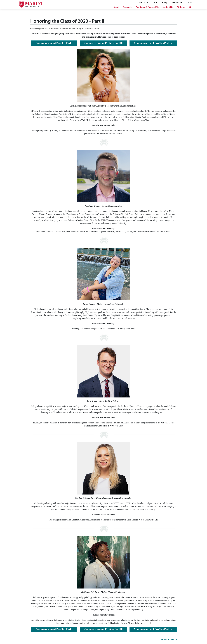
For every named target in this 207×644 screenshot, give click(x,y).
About (116, 7)
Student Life (168, 7)
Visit (156, 3)
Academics (128, 7)
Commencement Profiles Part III (103, 43)
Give (190, 3)
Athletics (181, 7)
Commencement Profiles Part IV (153, 43)
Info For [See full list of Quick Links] (144, 3)
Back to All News (169, 639)
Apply (165, 3)
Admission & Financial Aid (147, 7)
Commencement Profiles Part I (54, 43)
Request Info (177, 3)
